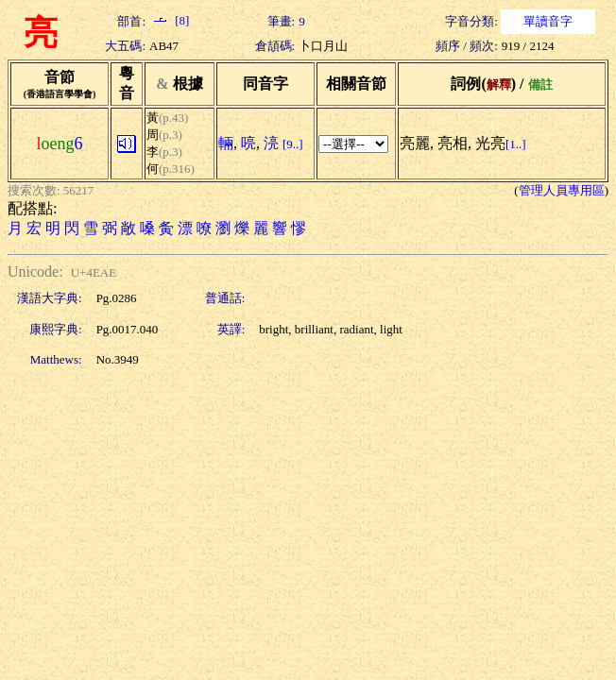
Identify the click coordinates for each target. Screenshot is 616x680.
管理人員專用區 (562, 190)
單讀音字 (548, 21)
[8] (169, 20)
